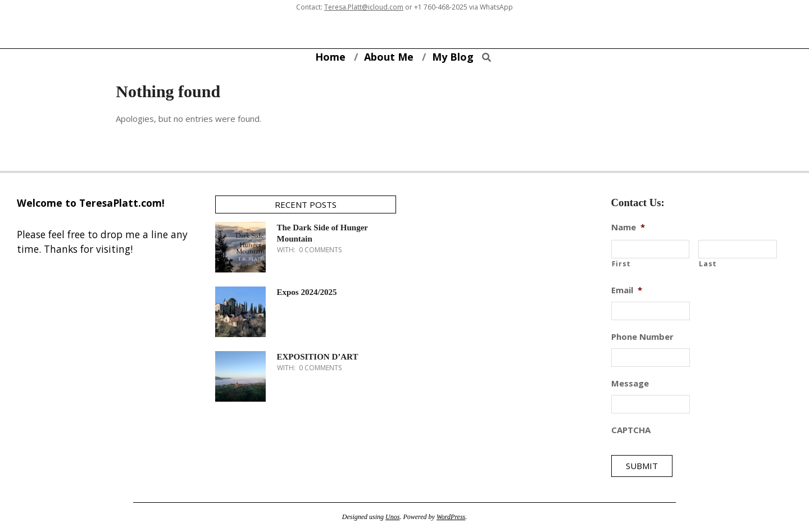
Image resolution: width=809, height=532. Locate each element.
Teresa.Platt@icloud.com (364, 7)
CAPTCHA (631, 430)
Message (630, 383)
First (621, 264)
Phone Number (642, 337)
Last (708, 264)
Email (627, 290)
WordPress (451, 517)
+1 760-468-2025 (441, 7)
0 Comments (320, 250)
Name (628, 227)
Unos (392, 517)
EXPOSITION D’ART (318, 357)
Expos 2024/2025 (307, 292)
